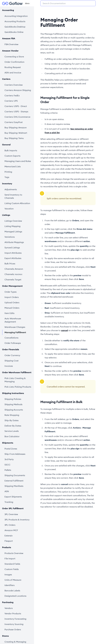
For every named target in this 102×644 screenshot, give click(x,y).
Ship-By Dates (11, 420)
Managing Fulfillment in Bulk (61, 402)
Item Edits (9, 313)
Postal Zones (11, 449)
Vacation (9, 209)
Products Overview (14, 553)
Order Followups (13, 343)
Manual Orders (12, 308)
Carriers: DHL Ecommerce (17, 117)
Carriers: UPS (11, 101)
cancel (64, 330)
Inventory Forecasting (15, 619)
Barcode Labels (12, 591)
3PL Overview (11, 514)
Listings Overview (13, 221)
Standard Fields (12, 564)
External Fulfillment (14, 481)
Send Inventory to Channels (13, 196)
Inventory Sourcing (14, 624)
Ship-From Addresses (15, 454)
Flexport (9, 541)
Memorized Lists (13, 166)
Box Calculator (12, 436)
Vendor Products (13, 613)
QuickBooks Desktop (15, 27)
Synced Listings (12, 248)
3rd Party (9, 459)
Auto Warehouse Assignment (13, 320)
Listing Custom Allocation (17, 203)
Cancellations (11, 338)
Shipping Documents (15, 475)
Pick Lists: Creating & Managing (15, 380)
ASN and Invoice (13, 73)
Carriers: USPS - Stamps (16, 111)
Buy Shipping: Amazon (16, 127)
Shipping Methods (13, 404)
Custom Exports (12, 156)
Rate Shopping (12, 415)
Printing (8, 172)
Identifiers (9, 585)
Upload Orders (12, 302)
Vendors (9, 608)
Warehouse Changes (15, 327)
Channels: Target (13, 280)
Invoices (9, 366)
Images (8, 575)
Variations (10, 237)
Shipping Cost (11, 361)
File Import (10, 559)
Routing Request (13, 67)
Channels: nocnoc (13, 274)
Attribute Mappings (14, 242)
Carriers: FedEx (12, 95)
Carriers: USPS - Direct (16, 106)
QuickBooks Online (14, 32)
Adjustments (11, 189)
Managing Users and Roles (18, 161)
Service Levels (12, 431)
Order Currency (12, 355)
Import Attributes (13, 253)
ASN (7, 491)
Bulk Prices (10, 264)
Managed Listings (13, 232)
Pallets (8, 470)
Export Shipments (13, 497)
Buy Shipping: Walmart (16, 133)
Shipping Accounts (14, 410)
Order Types (10, 292)
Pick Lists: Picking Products (18, 387)
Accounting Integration (16, 16)
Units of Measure (13, 580)
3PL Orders (10, 525)
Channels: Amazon (14, 269)
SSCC (7, 465)
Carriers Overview (14, 85)
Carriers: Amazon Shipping (18, 90)
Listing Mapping (12, 226)
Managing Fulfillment (15, 332)
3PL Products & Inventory (17, 520)
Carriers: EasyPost (14, 122)
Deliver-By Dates (13, 426)
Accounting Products (15, 21)
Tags (7, 177)
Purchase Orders (13, 629)
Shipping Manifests (14, 486)
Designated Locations (15, 596)
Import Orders (12, 297)
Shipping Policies (13, 399)
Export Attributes (13, 258)
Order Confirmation (14, 62)
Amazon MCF (11, 530)
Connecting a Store (14, 57)
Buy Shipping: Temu (14, 138)
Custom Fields (12, 569)
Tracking (9, 502)
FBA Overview (11, 44)
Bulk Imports (11, 150)
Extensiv (9, 536)
